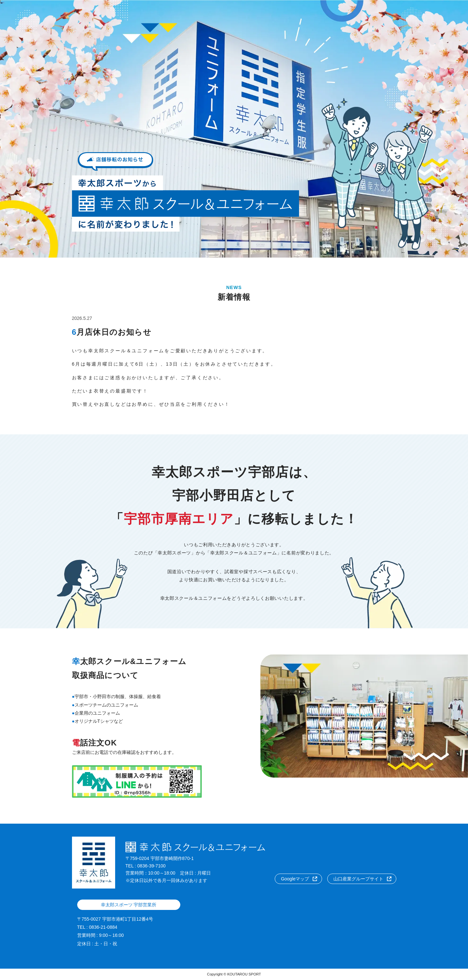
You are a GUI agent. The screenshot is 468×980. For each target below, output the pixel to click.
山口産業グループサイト (358, 879)
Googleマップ (295, 879)
